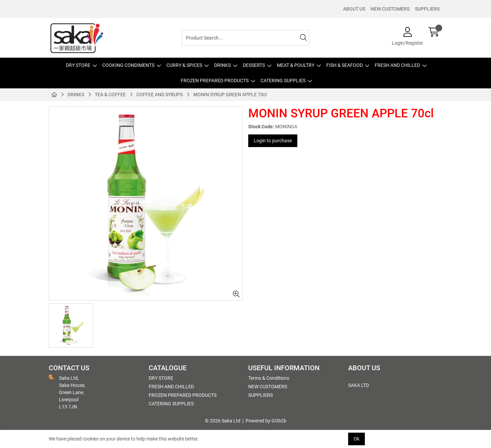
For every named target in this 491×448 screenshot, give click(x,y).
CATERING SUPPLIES (283, 81)
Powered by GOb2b (266, 421)
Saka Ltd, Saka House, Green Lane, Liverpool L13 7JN (67, 392)
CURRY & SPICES (184, 65)
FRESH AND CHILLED (397, 65)
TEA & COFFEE (110, 95)
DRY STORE (78, 65)
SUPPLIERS (427, 9)
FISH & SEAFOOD (345, 65)
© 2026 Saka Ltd (223, 421)
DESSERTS (254, 65)
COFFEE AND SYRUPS (160, 95)
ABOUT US (354, 9)
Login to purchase (273, 141)
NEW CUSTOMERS (390, 9)
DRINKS (222, 65)
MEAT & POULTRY (296, 65)
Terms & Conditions (269, 378)
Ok (356, 439)
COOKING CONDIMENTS (128, 65)
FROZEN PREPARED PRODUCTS (215, 81)
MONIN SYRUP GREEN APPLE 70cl (230, 95)
